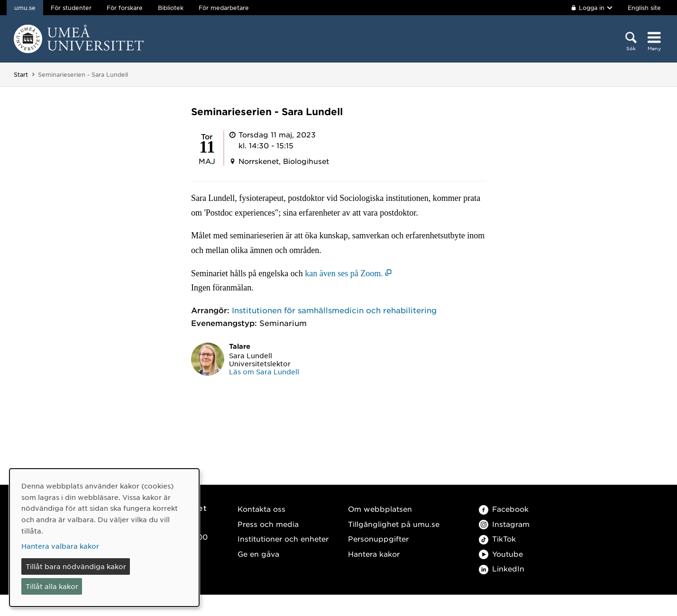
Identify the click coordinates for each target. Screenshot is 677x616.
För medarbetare (224, 8)
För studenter (71, 8)
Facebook (504, 509)
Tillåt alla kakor (52, 586)
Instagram (504, 524)
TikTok (497, 539)
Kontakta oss (261, 509)
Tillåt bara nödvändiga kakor (76, 566)
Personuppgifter (378, 539)
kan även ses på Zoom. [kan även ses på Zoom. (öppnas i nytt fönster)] (344, 273)
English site (644, 8)
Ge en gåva (258, 554)
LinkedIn (502, 568)
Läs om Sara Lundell (264, 371)
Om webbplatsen (380, 509)
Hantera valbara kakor (60, 546)
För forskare (125, 8)
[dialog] (104, 538)
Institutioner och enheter (283, 539)
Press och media (268, 524)
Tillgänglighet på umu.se (394, 524)
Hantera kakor (374, 554)
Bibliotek (171, 8)
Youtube (501, 554)
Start (21, 74)
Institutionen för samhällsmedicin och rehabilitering (334, 310)
